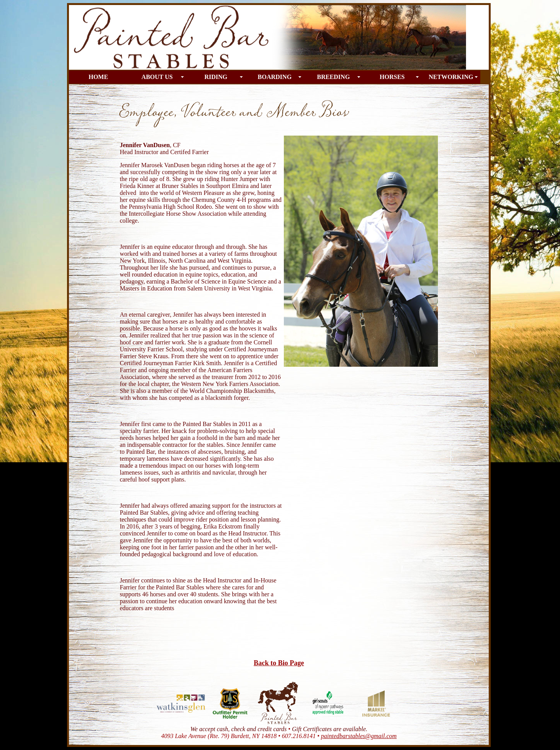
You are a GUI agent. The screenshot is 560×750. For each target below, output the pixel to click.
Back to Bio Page (279, 663)
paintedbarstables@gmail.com (359, 736)
